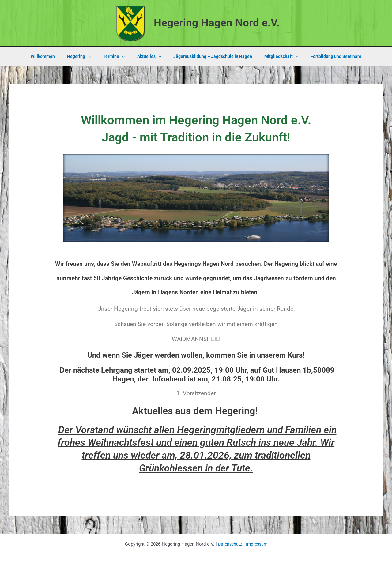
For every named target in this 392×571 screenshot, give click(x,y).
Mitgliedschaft (274, 56)
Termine (117, 56)
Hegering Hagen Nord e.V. (217, 23)
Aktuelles (149, 56)
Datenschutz (229, 544)
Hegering (86, 56)
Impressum (257, 544)
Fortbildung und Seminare (325, 56)
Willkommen (54, 56)
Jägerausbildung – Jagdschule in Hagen (209, 56)
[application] (95, 56)
